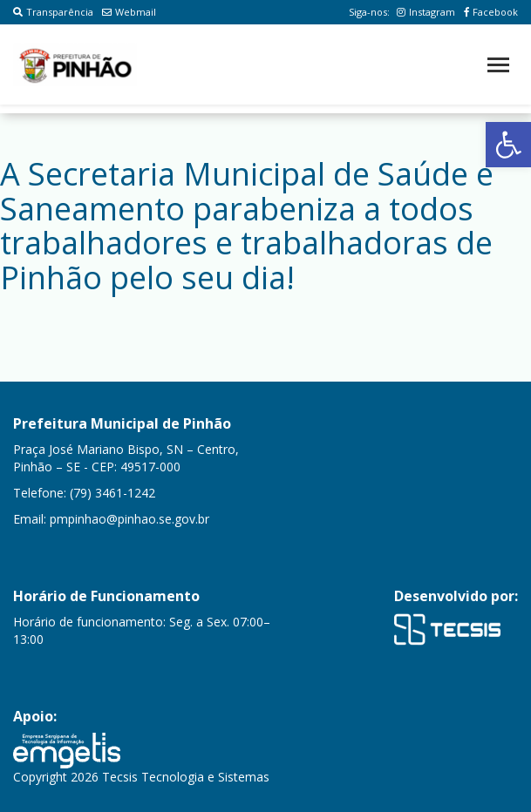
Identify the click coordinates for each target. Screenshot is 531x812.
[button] (508, 145)
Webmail (129, 12)
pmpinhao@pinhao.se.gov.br (129, 519)
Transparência (53, 12)
